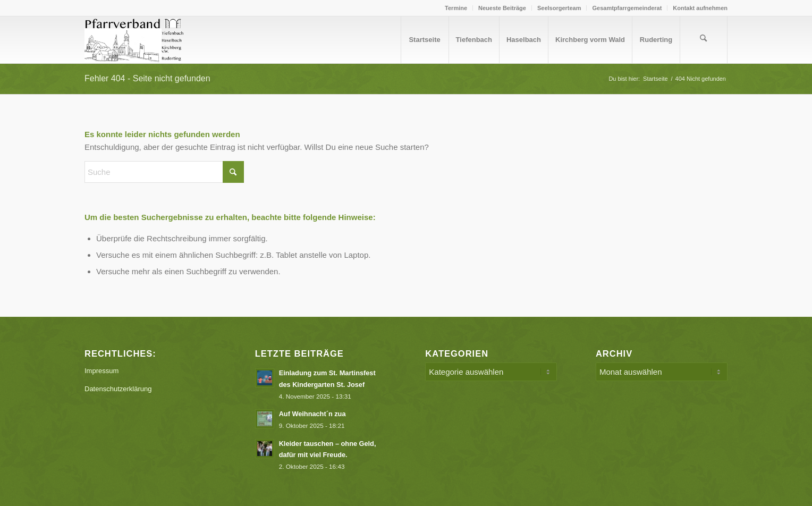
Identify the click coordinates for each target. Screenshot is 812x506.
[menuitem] (456, 8)
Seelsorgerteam (559, 8)
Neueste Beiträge (502, 8)
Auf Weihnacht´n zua (312, 414)
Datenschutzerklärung (118, 389)
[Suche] (704, 40)
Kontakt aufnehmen (700, 8)
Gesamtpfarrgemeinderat (627, 8)
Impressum (101, 371)
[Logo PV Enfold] (136, 40)
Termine (456, 8)
